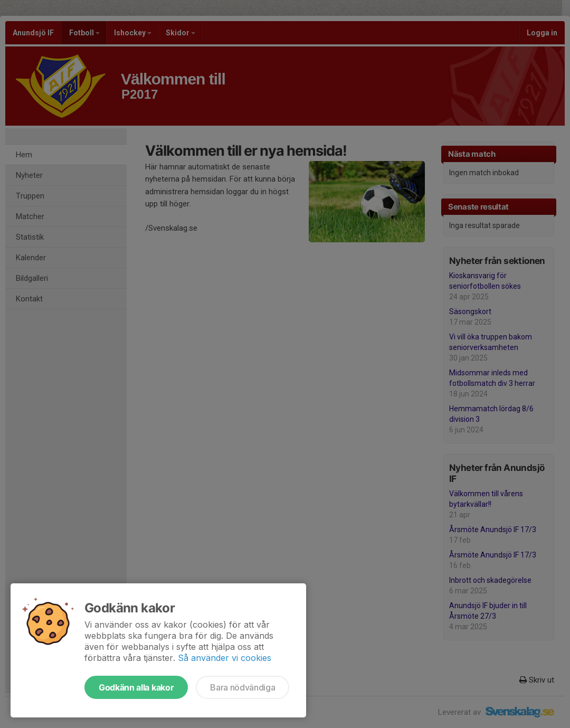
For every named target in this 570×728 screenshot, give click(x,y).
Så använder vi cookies (225, 658)
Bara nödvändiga (243, 687)
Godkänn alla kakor (136, 687)
